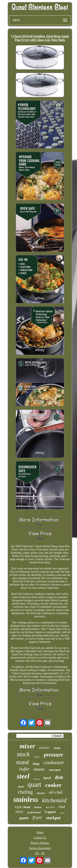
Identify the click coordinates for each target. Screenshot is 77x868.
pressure (54, 755)
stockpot (53, 818)
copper (37, 757)
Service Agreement (40, 848)
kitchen (38, 807)
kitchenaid (54, 800)
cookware (54, 762)
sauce (62, 813)
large (36, 764)
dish (59, 777)
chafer (45, 748)
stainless (26, 800)
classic (39, 769)
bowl (47, 778)
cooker (53, 785)
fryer (37, 817)
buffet (24, 769)
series (50, 808)
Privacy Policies (40, 843)
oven (57, 748)
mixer (27, 746)
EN (37, 853)
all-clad (56, 792)
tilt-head (23, 807)
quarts (24, 818)
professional (34, 812)
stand (22, 762)
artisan (37, 779)
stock (23, 754)
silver (19, 812)
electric (41, 793)
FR (43, 853)
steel (23, 776)
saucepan (55, 770)
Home (40, 832)
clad (62, 807)
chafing (25, 792)
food (21, 787)
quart (34, 785)
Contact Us (40, 838)
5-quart (50, 812)
